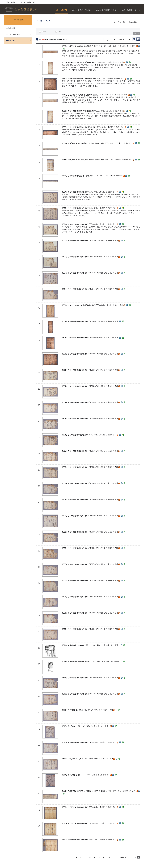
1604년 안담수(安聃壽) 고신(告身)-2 (75, 386)
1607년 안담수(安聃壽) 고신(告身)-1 (75, 564)
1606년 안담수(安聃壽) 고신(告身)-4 (75, 548)
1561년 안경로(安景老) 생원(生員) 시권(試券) (78, 79)
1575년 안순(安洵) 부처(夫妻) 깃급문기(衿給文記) (80, 95)
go (139, 857)
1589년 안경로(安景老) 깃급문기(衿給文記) (78, 176)
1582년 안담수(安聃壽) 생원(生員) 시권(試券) (78, 127)
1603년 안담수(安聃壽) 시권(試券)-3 (75, 354)
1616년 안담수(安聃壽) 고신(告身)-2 (75, 694)
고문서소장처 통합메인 (28, 2)
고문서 (43, 31)
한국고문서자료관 (12, 2)
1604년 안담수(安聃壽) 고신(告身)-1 (75, 370)
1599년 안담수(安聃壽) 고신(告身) (74, 224)
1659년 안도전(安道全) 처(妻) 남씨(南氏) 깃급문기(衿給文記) (84, 791)
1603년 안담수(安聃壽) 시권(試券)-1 (75, 321)
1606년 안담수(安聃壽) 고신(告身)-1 (75, 499)
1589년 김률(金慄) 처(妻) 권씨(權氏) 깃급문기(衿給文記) (82, 143)
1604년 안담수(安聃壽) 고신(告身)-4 (75, 419)
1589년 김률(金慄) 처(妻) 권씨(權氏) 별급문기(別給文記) (82, 159)
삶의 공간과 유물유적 (131, 10)
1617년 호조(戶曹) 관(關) (71, 775)
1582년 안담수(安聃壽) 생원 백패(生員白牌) (78, 111)
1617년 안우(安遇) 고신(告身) (73, 759)
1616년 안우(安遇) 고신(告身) (73, 710)
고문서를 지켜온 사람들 (106, 10)
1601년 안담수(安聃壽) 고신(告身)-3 (75, 273)
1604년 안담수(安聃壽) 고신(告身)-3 (75, 402)
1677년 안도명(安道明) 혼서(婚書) (74, 823)
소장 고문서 (61, 10)
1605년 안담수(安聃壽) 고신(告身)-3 (75, 483)
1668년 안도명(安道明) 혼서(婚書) (74, 807)
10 (109, 857)
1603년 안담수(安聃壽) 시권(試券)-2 (75, 338)
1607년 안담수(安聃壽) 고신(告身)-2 (75, 580)
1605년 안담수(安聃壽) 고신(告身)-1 (75, 451)
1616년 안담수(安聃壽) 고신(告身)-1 (75, 678)
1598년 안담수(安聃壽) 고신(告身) (74, 208)
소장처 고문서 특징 (13, 34)
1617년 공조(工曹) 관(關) (71, 726)
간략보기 (134, 39)
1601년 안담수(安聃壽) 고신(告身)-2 (75, 257)
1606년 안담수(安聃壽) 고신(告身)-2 (75, 516)
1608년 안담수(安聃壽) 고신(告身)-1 (75, 613)
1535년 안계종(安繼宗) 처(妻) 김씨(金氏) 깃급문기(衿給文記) (84, 46)
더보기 (136, 33)
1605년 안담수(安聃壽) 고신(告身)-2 (75, 467)
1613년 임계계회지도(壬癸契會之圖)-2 (76, 661)
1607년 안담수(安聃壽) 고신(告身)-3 (75, 597)
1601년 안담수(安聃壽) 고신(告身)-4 (75, 289)
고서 (58, 31)
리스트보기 (138, 39)
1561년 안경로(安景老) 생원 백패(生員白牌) (78, 62)
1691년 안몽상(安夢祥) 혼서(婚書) (74, 840)
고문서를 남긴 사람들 (81, 10)
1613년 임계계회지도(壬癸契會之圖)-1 (76, 645)
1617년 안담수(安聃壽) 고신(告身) (74, 742)
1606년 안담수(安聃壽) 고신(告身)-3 (75, 532)
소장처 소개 (10, 28)
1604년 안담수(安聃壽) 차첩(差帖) (74, 435)
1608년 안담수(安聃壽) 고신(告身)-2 (75, 629)
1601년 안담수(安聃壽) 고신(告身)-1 (75, 240)
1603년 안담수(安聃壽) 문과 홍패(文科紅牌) (78, 305)
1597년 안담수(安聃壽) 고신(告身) (74, 192)
